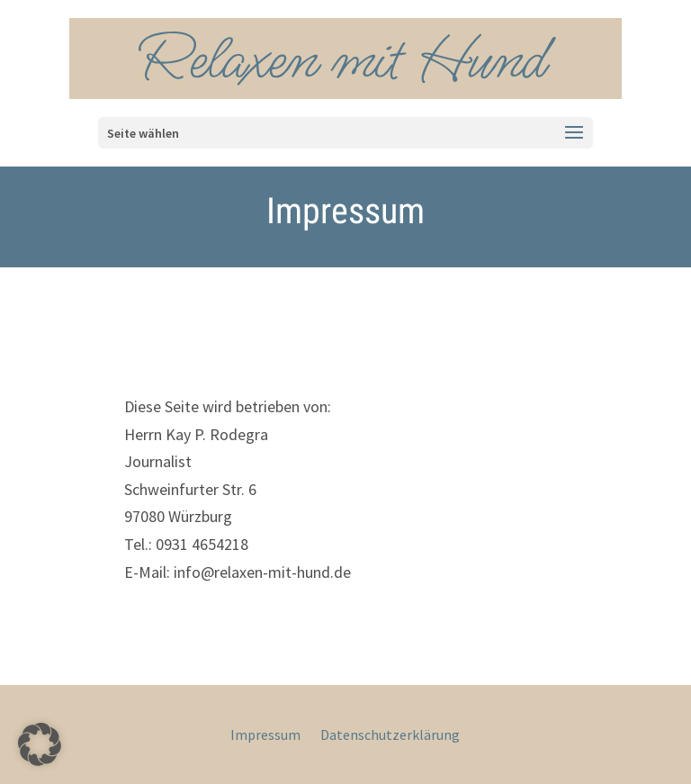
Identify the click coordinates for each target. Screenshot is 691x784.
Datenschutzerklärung (390, 736)
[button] (40, 744)
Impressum (265, 736)
